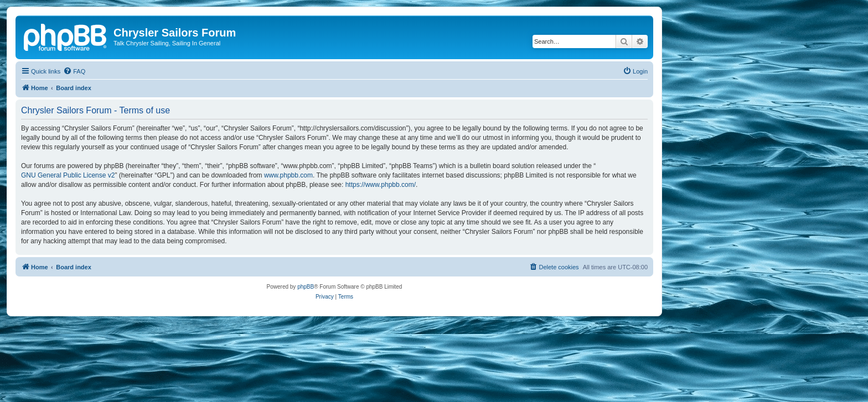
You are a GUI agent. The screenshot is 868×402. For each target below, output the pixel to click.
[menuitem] (74, 71)
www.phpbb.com (288, 175)
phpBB (306, 287)
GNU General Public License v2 (68, 175)
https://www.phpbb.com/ (381, 185)
